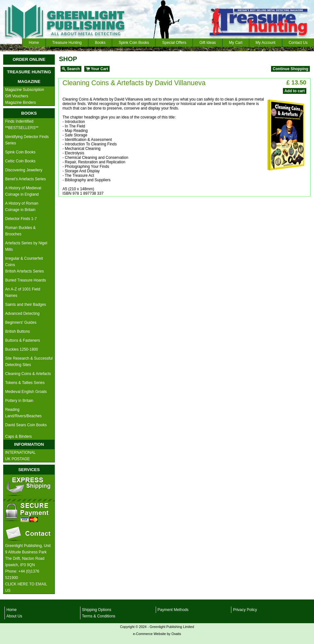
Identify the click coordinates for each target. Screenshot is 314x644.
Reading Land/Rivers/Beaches (23, 413)
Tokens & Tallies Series (25, 383)
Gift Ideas (207, 43)
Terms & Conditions (99, 616)
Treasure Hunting (67, 43)
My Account (266, 43)
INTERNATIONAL (20, 452)
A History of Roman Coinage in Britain (22, 207)
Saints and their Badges (25, 305)
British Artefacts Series (25, 271)
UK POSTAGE (17, 459)
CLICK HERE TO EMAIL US (26, 587)
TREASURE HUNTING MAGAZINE (29, 77)
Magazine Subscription (25, 90)
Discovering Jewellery (24, 170)
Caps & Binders (18, 436)
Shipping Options (97, 610)
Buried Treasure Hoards (25, 280)
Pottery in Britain (19, 401)
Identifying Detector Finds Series (27, 140)
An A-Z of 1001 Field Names (23, 292)
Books (100, 43)
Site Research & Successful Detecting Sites (29, 362)
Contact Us (298, 43)
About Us (14, 616)
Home (34, 43)
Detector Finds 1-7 (21, 219)
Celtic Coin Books (20, 161)
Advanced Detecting (22, 314)
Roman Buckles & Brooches (20, 231)
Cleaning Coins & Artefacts (28, 374)
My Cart (236, 43)
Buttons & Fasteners (23, 340)
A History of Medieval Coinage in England (23, 191)
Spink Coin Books (134, 43)
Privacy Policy (245, 610)
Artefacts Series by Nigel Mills (26, 246)
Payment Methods (173, 610)
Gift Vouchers (17, 96)
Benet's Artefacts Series (25, 179)
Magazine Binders (21, 102)
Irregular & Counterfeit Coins (24, 262)
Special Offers (174, 43)
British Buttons (17, 331)
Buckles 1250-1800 (22, 349)
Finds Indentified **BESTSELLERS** (22, 125)
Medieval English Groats (26, 392)
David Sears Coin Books (26, 425)
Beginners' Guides (21, 322)
